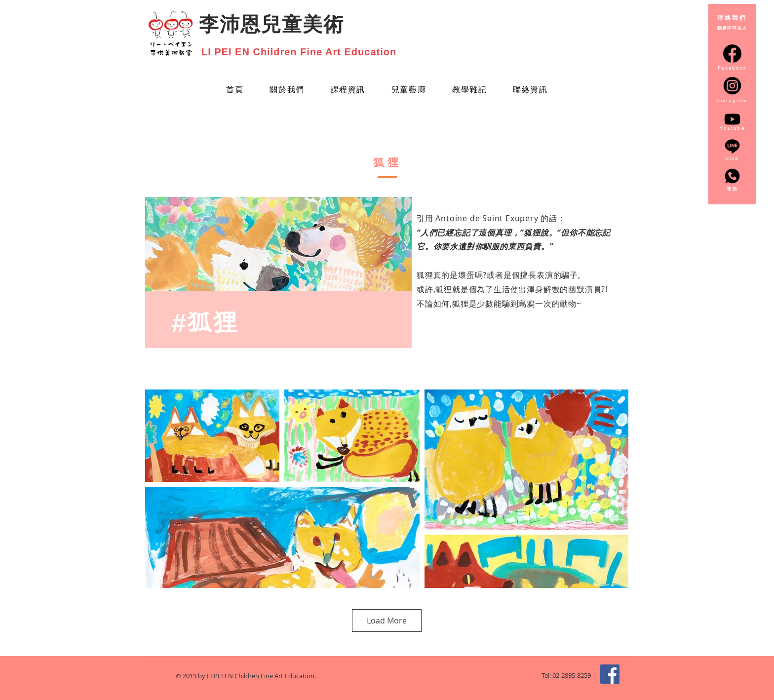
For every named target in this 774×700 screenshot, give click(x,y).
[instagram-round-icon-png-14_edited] (732, 86)
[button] (408, 91)
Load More (387, 621)
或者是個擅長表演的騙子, (534, 275)
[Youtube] (732, 119)
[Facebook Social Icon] (610, 674)
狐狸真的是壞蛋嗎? (452, 275)
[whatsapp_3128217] (732, 176)
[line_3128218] (732, 146)
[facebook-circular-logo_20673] (732, 54)
